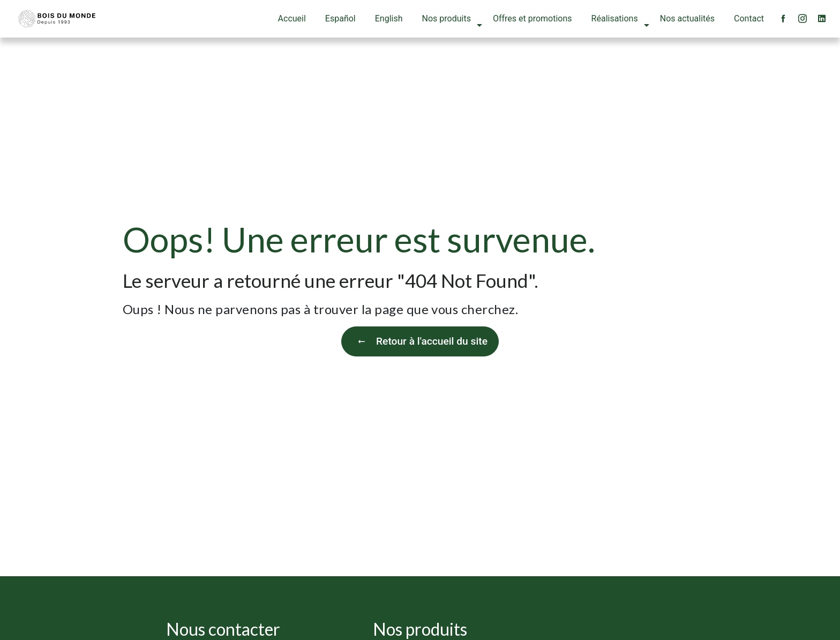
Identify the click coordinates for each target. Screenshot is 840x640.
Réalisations (615, 18)
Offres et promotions (532, 18)
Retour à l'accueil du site (420, 341)
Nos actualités (687, 18)
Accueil (292, 18)
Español (340, 18)
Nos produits (447, 18)
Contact (749, 18)
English (389, 18)
